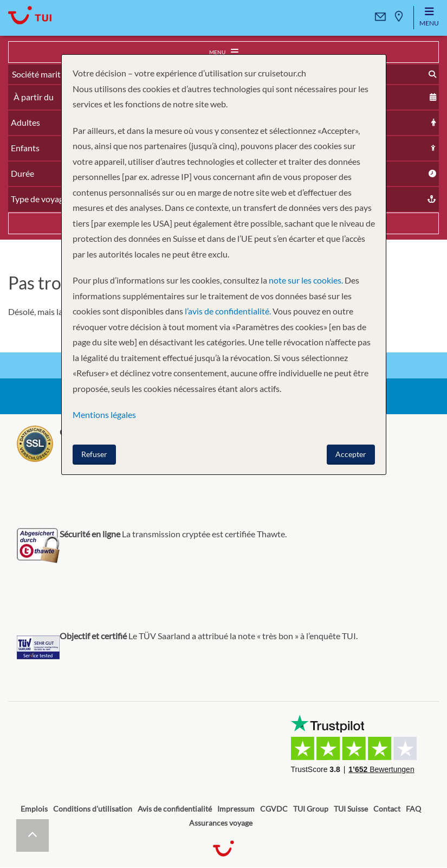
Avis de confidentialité (175, 809)
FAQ (413, 809)
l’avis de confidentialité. (228, 311)
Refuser (94, 454)
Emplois (34, 809)
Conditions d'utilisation (93, 809)
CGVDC (274, 809)
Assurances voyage (221, 823)
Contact (387, 809)
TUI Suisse (351, 809)
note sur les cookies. (306, 280)
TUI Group (311, 809)
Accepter (351, 454)
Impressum (236, 809)
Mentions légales (104, 414)
